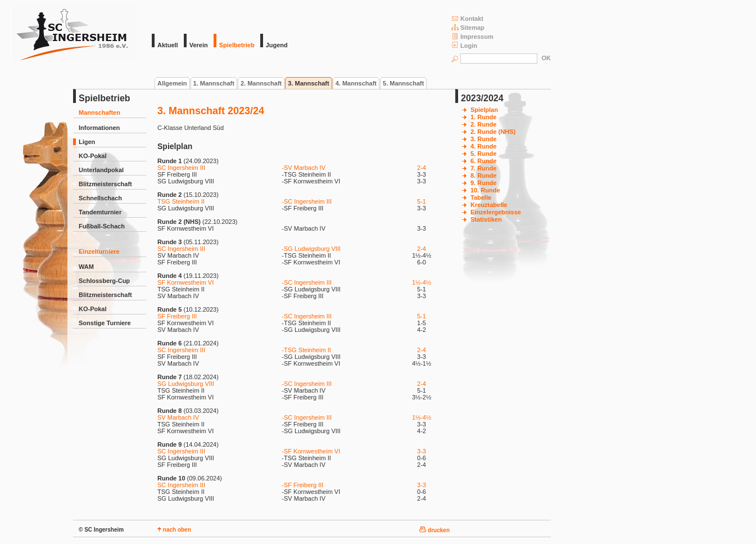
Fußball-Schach (102, 226)
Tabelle (481, 197)
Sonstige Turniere (105, 323)
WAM (86, 267)
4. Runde (483, 146)
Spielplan (484, 110)
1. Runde (483, 117)
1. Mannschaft (214, 83)
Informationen (99, 128)
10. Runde (485, 190)
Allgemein (172, 83)
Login (464, 45)
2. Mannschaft (261, 83)
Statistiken (486, 219)
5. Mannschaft (403, 83)
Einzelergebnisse (496, 212)
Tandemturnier (100, 212)
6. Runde (483, 161)
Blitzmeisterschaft (105, 184)
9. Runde (483, 183)
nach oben (174, 530)
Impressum (472, 36)
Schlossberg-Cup (104, 281)
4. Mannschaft (356, 83)
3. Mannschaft (308, 83)
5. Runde (483, 154)
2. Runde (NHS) (493, 132)
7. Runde (483, 168)
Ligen (87, 142)
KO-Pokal (93, 156)
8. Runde (483, 176)
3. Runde (483, 139)
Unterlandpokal (101, 170)
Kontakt (467, 18)
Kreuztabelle (489, 205)
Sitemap (468, 27)
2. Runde (483, 124)
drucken (434, 530)
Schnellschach (100, 198)
